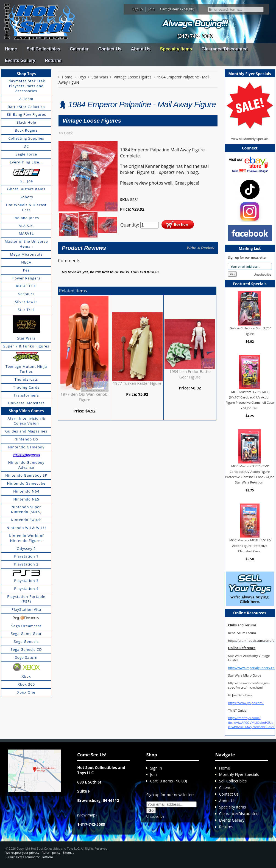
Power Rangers (26, 278)
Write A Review (200, 248)
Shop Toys (26, 74)
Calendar (79, 49)
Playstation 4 (26, 589)
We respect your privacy (22, 853)
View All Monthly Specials (250, 139)
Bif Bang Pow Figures (26, 114)
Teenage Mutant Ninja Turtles (26, 369)
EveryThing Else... (26, 162)
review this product (136, 272)
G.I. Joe (26, 181)
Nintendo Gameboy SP (26, 475)
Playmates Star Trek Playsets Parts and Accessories (26, 86)
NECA (26, 262)
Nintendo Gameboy (26, 447)
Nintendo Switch (26, 520)
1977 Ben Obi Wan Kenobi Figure (85, 397)
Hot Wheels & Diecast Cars (26, 207)
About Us (141, 49)
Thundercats (26, 379)
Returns (53, 60)
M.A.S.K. (26, 226)
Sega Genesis (26, 641)
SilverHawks (26, 302)
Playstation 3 (26, 581)
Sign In (137, 9)
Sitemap (69, 853)
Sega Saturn (26, 657)
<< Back (66, 133)
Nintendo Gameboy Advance (26, 465)
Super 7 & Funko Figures (26, 346)
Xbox (26, 676)
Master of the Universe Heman (26, 244)
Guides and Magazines (26, 431)
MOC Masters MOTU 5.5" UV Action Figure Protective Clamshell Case (250, 545)
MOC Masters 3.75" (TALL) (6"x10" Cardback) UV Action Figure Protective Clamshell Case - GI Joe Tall (250, 400)
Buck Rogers (26, 130)
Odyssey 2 (26, 548)
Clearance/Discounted (225, 49)
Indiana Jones (26, 218)
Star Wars (26, 338)
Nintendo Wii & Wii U (26, 528)
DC (26, 146)
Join (151, 9)
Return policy (51, 853)
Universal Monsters (26, 403)
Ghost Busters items (26, 189)
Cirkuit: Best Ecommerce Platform (29, 857)
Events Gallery (20, 60)
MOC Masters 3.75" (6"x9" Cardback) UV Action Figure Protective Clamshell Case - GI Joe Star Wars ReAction (250, 474)
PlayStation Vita (26, 609)
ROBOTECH (26, 286)
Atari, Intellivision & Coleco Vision (26, 421)
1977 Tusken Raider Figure (137, 383)
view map (87, 815)
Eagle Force (26, 154)
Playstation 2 (26, 564)
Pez (26, 270)
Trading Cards (26, 387)
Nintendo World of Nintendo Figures (26, 538)
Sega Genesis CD (26, 649)
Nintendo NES (26, 499)
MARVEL (26, 233)
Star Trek (26, 310)
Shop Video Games (26, 411)
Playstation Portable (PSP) (26, 599)
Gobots (26, 197)
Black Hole (26, 122)
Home (11, 49)
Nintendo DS (26, 439)
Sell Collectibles (44, 49)
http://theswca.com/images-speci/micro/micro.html (249, 685)
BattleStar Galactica (26, 107)
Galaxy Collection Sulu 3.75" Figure (250, 331)
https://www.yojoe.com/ (246, 703)
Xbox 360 (26, 684)
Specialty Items (176, 49)
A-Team (26, 99)
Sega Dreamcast (26, 626)
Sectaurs (26, 294)
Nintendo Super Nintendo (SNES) (26, 509)
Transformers (26, 395)
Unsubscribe (263, 274)
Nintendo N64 (26, 491)
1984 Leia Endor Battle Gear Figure (190, 374)
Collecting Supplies (26, 138)
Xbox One (26, 692)
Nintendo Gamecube (26, 483)
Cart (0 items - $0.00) (177, 9)
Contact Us (110, 49)
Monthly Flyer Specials (239, 774)
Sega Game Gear (26, 634)
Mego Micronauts (26, 254)
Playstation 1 (26, 556)
